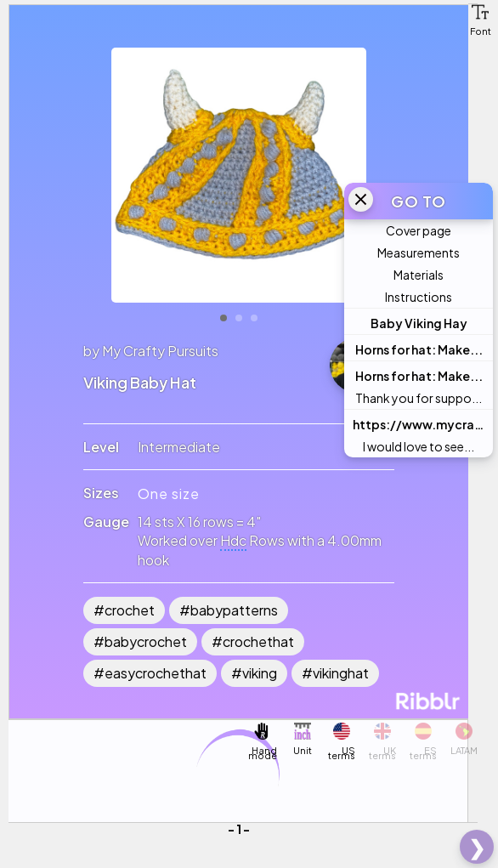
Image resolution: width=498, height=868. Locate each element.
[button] (480, 12)
